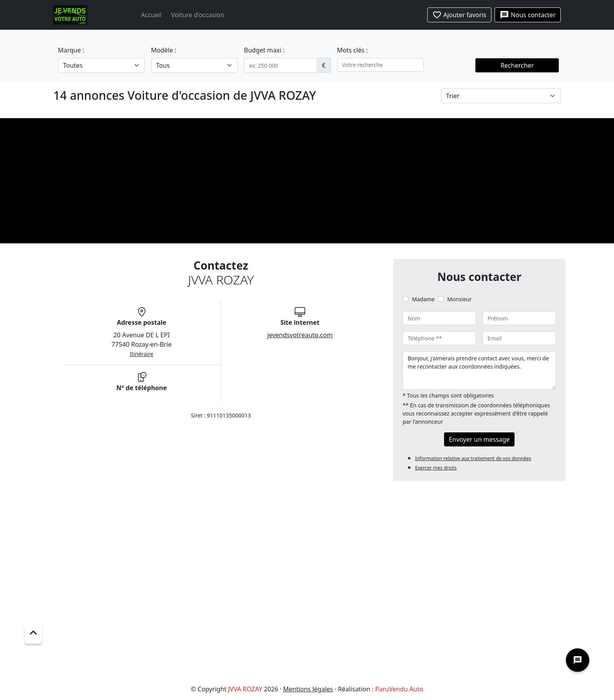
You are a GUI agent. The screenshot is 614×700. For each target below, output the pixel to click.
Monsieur (459, 299)
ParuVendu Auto (399, 689)
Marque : (71, 50)
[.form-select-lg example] (101, 65)
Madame (423, 299)
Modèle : (164, 50)
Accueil (151, 15)
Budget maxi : (264, 50)
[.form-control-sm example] (281, 65)
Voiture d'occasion (198, 15)
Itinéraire (141, 354)
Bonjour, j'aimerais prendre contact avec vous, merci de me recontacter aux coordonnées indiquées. (479, 371)
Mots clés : (353, 50)
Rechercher (517, 65)
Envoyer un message (479, 439)
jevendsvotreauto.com (300, 335)
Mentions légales (308, 689)
